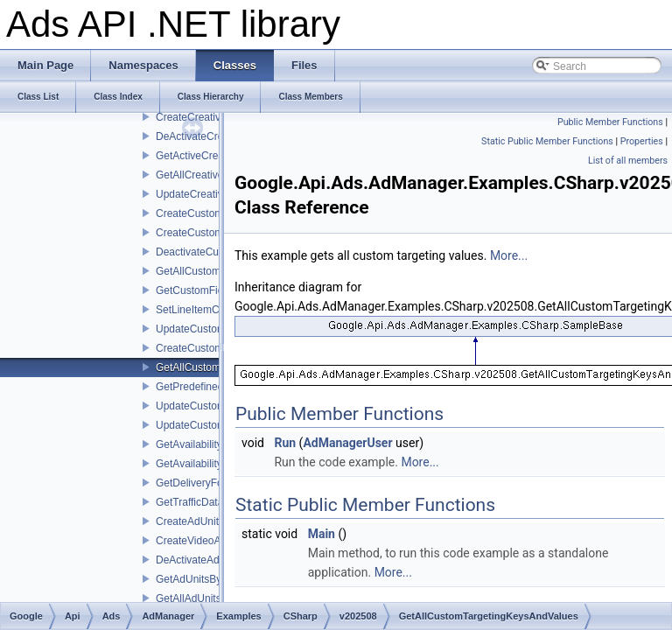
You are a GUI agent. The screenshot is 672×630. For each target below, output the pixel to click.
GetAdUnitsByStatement (213, 579)
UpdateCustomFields (205, 329)
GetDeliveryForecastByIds (217, 483)
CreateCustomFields (203, 233)
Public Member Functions (610, 122)
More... (509, 255)
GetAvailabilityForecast (210, 444)
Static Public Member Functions (547, 141)
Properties (642, 141)
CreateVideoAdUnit (201, 541)
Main (322, 534)
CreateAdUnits (190, 521)
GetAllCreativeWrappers (212, 175)
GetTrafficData (189, 502)
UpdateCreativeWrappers (215, 194)
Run (285, 443)
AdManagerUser (347, 443)
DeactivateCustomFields (213, 252)
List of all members (628, 161)
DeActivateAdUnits (199, 560)
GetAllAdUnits (189, 598)
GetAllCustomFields (202, 271)
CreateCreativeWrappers (214, 117)
